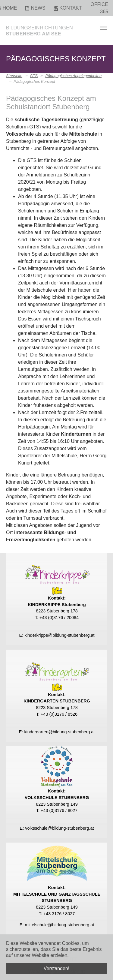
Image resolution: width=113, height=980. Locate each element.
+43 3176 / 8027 (59, 914)
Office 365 (99, 8)
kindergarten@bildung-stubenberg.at (59, 732)
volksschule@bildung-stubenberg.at (59, 828)
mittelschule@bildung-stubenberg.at (59, 925)
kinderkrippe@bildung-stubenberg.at (59, 635)
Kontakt (71, 8)
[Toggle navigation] (104, 28)
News (38, 8)
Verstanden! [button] (56, 968)
